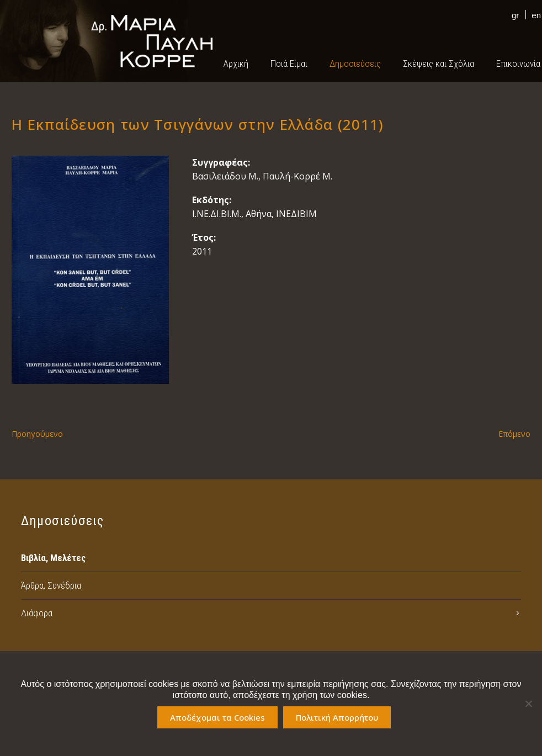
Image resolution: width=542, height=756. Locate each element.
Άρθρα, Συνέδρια (51, 585)
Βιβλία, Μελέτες (53, 558)
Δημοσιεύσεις (355, 64)
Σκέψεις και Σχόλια (439, 64)
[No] (528, 704)
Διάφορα (37, 613)
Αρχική (236, 64)
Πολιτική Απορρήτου (337, 717)
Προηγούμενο (37, 434)
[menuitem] (512, 15)
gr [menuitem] (515, 15)
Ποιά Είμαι (289, 64)
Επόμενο (514, 434)
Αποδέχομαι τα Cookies (217, 717)
